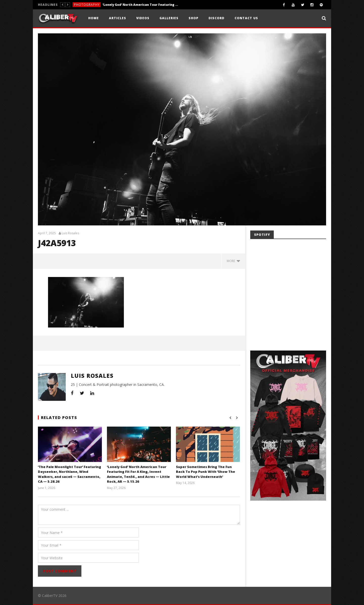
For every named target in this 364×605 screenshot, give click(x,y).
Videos (143, 18)
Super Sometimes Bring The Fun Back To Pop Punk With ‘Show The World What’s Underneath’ (206, 472)
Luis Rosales (70, 233)
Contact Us (246, 18)
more (233, 261)
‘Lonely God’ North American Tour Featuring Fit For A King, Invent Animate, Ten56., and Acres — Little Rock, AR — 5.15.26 (141, 5)
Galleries (169, 18)
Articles (118, 18)
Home (94, 18)
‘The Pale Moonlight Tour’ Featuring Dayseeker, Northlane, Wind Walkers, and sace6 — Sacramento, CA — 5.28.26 (70, 474)
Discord (217, 18)
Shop (194, 18)
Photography (87, 5)
